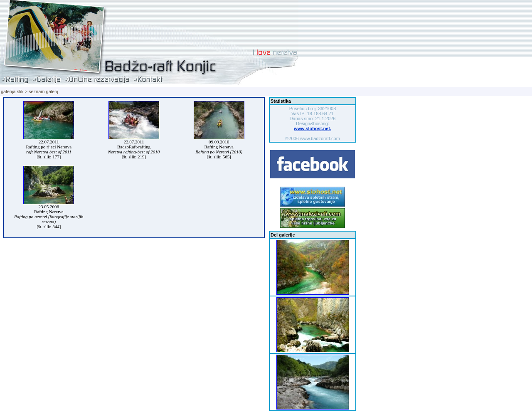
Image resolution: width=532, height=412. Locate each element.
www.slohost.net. (313, 128)
